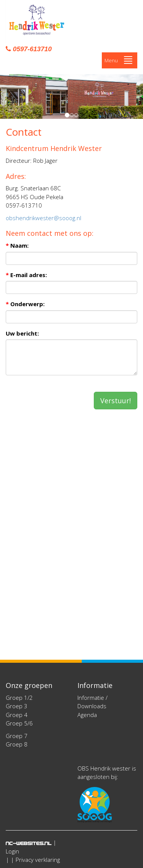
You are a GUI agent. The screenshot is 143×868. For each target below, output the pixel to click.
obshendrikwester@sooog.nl (43, 218)
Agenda (87, 715)
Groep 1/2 (19, 698)
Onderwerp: (25, 304)
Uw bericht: (22, 333)
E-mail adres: (26, 275)
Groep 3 (17, 706)
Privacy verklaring (38, 860)
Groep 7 (17, 736)
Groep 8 (17, 744)
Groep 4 (17, 715)
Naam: (17, 245)
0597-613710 (29, 49)
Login (12, 851)
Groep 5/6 (19, 723)
